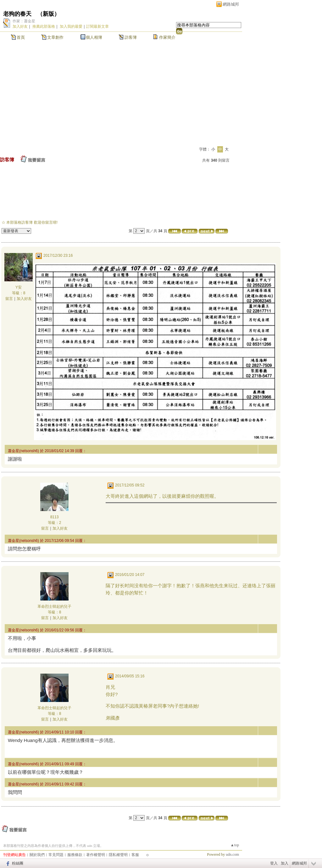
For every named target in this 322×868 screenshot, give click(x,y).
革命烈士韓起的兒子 (54, 606)
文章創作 (55, 37)
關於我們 (37, 855)
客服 (135, 855)
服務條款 (75, 855)
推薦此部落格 (44, 26)
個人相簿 (94, 37)
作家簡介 (167, 37)
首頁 (21, 37)
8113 (55, 517)
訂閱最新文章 (97, 26)
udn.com (232, 854)
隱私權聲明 (118, 855)
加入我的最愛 (71, 26)
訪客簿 (131, 37)
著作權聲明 (96, 855)
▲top (235, 845)
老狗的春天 (17, 14)
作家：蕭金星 (24, 21)
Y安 (19, 287)
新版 (48, 14)
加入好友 (20, 26)
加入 (285, 863)
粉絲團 (18, 863)
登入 (274, 863)
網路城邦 (231, 4)
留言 (9, 299)
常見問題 (56, 855)
